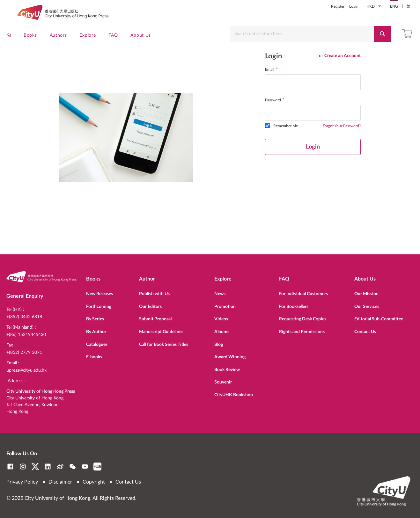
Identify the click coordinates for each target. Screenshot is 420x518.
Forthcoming (99, 304)
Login (354, 6)
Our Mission (366, 291)
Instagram (23, 467)
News (220, 291)
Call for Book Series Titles (164, 342)
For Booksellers (294, 304)
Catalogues (97, 342)
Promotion (225, 304)
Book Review (227, 367)
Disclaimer (60, 482)
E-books (94, 354)
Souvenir (223, 379)
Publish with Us (154, 291)
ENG (394, 6)
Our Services (367, 304)
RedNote (97, 467)
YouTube (85, 467)
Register (338, 6)
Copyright (94, 482)
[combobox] (303, 34)
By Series (95, 316)
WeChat (73, 467)
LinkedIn (48, 467)
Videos (221, 316)
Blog (219, 342)
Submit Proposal (155, 316)
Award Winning (230, 354)
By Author (96, 329)
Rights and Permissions (302, 329)
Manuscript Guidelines (161, 329)
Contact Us (365, 329)
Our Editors (150, 304)
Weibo (60, 467)
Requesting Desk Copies (303, 316)
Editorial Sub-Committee (379, 316)
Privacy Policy (22, 482)
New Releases (99, 291)
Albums (222, 329)
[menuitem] (9, 37)
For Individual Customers (303, 291)
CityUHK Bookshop (234, 392)
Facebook (10, 467)
